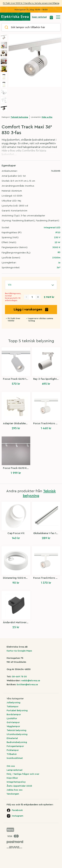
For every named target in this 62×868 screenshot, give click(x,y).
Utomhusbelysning (17, 734)
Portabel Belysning (17, 711)
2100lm (56, 258)
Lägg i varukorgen (31, 309)
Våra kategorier (15, 699)
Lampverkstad (14, 770)
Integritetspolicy (16, 782)
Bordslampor (14, 715)
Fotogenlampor (15, 746)
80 (59, 252)
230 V (57, 238)
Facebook (17, 810)
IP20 (58, 233)
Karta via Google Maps (19, 651)
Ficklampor (13, 750)
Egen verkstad (39, 17)
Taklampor (12, 707)
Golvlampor (13, 722)
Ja (59, 263)
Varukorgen (13, 794)
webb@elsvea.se (31, 681)
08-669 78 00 (19, 677)
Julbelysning (13, 703)
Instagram (18, 816)
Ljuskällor (12, 718)
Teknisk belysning (19, 117)
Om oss (11, 766)
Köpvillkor (12, 778)
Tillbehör (12, 754)
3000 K (56, 247)
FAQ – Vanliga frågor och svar (23, 774)
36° (59, 268)
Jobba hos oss (15, 790)
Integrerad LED (52, 228)
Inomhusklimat (15, 758)
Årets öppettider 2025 (19, 786)
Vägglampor (13, 726)
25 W (57, 242)
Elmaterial (12, 738)
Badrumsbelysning (17, 742)
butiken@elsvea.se (27, 685)
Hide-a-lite (47, 117)
